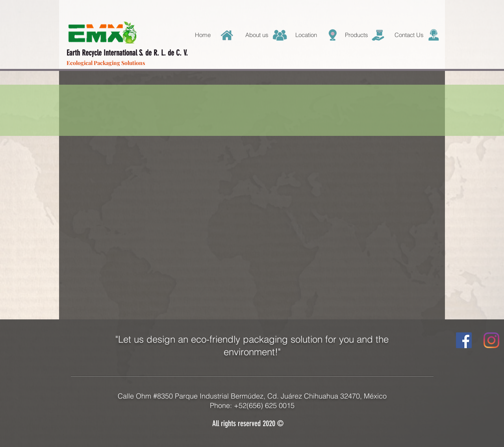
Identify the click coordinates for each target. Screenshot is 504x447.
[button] (314, 35)
